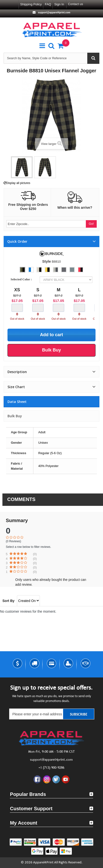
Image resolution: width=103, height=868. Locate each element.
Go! (91, 224)
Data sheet (17, 402)
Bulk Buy (15, 416)
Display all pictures (17, 183)
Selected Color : (22, 279)
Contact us (75, 4)
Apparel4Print (43, 863)
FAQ (48, 4)
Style (46, 261)
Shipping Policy (31, 4)
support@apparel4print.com (54, 13)
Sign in (59, 4)
